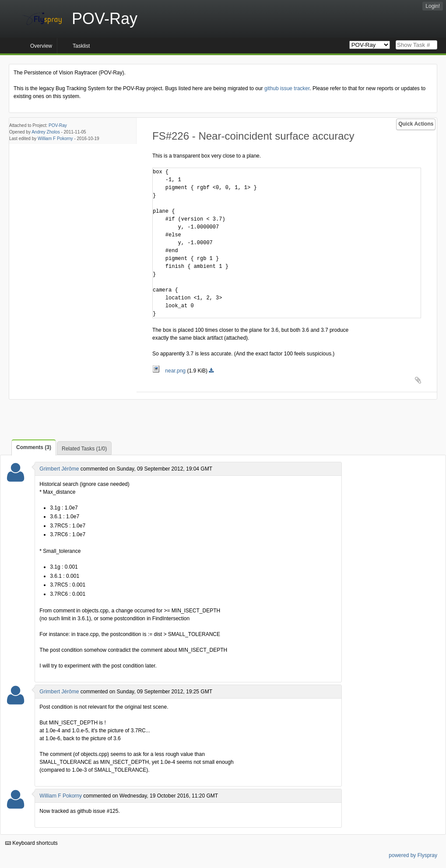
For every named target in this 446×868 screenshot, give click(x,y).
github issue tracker (287, 88)
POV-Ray (58, 125)
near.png (170, 371)
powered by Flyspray (413, 855)
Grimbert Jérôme (59, 469)
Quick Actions (416, 124)
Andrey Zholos (46, 132)
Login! (433, 6)
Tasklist (81, 46)
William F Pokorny (55, 139)
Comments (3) (34, 447)
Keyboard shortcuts (32, 843)
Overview (41, 46)
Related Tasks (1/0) (84, 449)
